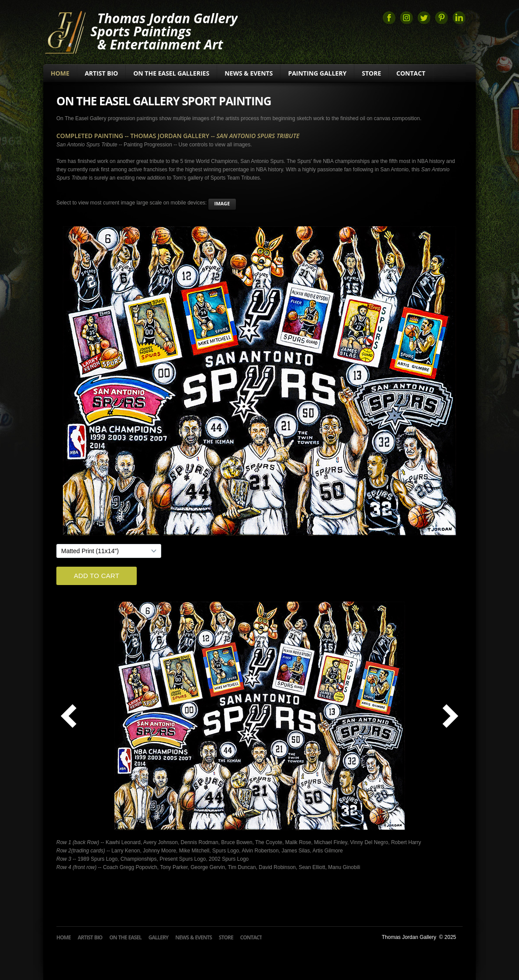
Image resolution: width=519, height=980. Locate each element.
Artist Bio (101, 73)
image (222, 203)
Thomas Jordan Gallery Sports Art (65, 31)
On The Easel (125, 937)
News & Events (249, 73)
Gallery (159, 937)
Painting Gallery (317, 73)
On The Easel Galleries (171, 73)
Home (60, 73)
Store (371, 73)
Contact (411, 73)
